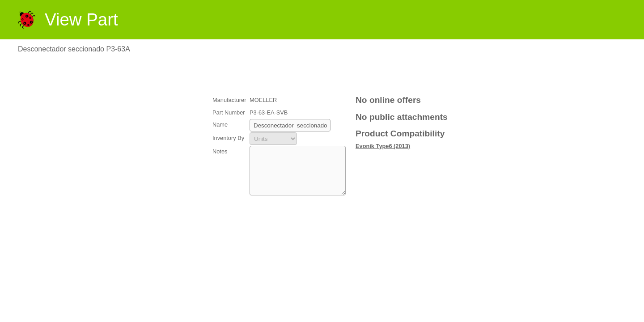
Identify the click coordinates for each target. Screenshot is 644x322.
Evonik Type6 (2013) (383, 146)
